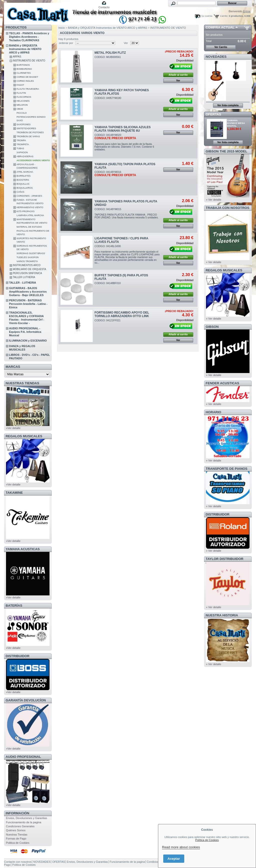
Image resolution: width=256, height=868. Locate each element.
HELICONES (23, 101)
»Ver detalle (13, 428)
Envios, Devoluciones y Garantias (26, 818)
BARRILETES (23, 176)
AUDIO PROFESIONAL (23, 757)
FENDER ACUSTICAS (222, 383)
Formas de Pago (16, 839)
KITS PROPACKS (25, 211)
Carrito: (224, 16)
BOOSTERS (23, 180)
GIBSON (212, 327)
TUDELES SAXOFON (27, 257)
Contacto (104, 7)
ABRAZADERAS (25, 156)
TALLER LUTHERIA (24, 277)
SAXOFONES (23, 124)
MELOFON (22, 105)
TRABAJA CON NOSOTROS (228, 208)
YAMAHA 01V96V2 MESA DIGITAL (236, 123)
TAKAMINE (14, 493)
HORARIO (213, 412)
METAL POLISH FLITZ (110, 53)
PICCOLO (22, 113)
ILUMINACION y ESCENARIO (28, 341)
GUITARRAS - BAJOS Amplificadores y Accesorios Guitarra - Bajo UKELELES (28, 292)
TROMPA (21, 140)
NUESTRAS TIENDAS (22, 383)
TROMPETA (23, 144)
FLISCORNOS (24, 97)
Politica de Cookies (18, 843)
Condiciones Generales (20, 826)
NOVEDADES (216, 57)
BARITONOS (23, 65)
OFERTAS (213, 114)
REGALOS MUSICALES (24, 436)
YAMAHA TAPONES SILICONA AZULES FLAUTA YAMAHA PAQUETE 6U (122, 129)
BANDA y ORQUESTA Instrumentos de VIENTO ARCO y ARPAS (25, 49)
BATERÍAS (14, 606)
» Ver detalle (214, 200)
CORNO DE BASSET (27, 77)
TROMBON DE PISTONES (30, 132)
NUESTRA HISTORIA (222, 615)
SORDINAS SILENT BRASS (31, 253)
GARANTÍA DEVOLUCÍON (26, 700)
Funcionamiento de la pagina (24, 822)
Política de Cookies (207, 840)
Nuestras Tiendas (17, 835)
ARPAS (17, 57)
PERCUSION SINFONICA (27, 273)
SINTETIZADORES (26, 128)
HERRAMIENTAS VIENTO (30, 207)
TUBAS (20, 148)
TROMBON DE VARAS (28, 136)
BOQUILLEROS (25, 188)
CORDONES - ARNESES (29, 196)
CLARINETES (24, 73)
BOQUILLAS (23, 184)
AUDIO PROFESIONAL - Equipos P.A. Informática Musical (25, 332)
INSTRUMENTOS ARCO (27, 265)
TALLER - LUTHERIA (22, 283)
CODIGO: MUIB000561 (108, 57)
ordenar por (66, 43)
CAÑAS (20, 192)
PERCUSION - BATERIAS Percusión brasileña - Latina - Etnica (28, 304)
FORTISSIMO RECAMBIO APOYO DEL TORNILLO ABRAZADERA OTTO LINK (122, 314)
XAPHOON (22, 152)
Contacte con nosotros (18, 862)
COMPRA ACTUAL (220, 27)
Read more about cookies (181, 847)
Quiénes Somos (16, 830)
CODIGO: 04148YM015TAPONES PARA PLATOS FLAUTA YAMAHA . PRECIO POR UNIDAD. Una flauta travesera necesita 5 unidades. (126, 213)
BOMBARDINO (24, 69)
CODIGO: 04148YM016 (115, 174)
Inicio (62, 28)
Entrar (247, 11)
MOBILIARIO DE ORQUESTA (29, 269)
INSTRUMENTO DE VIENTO (29, 61)
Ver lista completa (228, 105)
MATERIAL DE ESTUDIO (29, 227)
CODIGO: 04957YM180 (108, 98)
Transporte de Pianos (227, 469)
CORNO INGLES (25, 81)
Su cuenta (207, 16)
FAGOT (20, 85)
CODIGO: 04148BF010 (108, 283)
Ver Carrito (221, 47)
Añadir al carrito (178, 75)
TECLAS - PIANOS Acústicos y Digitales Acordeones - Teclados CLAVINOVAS (29, 37)
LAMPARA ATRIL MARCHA (30, 215)
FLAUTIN (21, 93)
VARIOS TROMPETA (27, 261)
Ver (126, 43)
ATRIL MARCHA (25, 172)
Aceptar (174, 859)
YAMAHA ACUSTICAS (23, 549)
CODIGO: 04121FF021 (107, 320)
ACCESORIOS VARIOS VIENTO (33, 160)
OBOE (20, 109)
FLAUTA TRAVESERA (28, 89)
